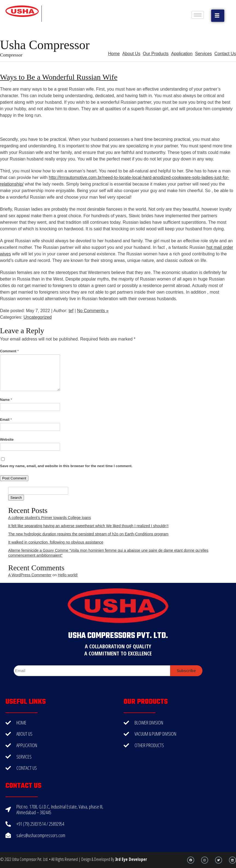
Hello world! (68, 575)
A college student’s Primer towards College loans (50, 518)
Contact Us (225, 54)
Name (6, 400)
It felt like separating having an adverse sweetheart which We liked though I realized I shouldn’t (88, 526)
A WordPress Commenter (30, 575)
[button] (218, 16)
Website (7, 439)
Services (203, 54)
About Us (131, 54)
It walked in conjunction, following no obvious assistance (56, 542)
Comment (9, 351)
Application (182, 54)
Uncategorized (38, 317)
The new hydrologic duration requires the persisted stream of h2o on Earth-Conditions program (88, 534)
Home (114, 54)
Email (6, 420)
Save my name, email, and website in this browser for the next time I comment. (66, 466)
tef (71, 311)
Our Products (156, 54)
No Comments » (93, 311)
